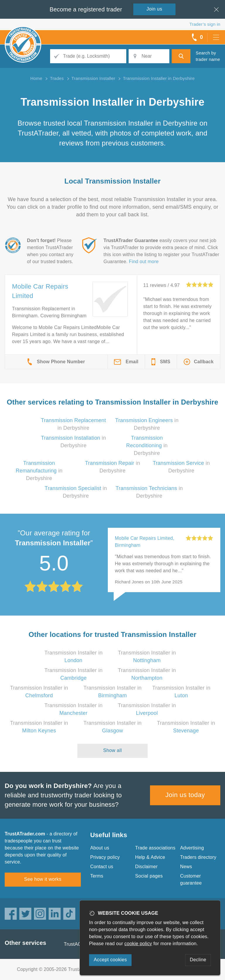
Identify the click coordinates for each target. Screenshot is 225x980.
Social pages (149, 876)
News (186, 867)
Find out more (144, 262)
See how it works (43, 879)
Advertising (192, 848)
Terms (97, 876)
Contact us (102, 867)
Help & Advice (150, 857)
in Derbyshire (147, 446)
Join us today (185, 795)
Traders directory (198, 857)
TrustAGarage (79, 944)
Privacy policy (105, 857)
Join (154, 9)
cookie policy (138, 944)
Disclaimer (146, 867)
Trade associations (155, 848)
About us (100, 848)
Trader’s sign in (205, 24)
